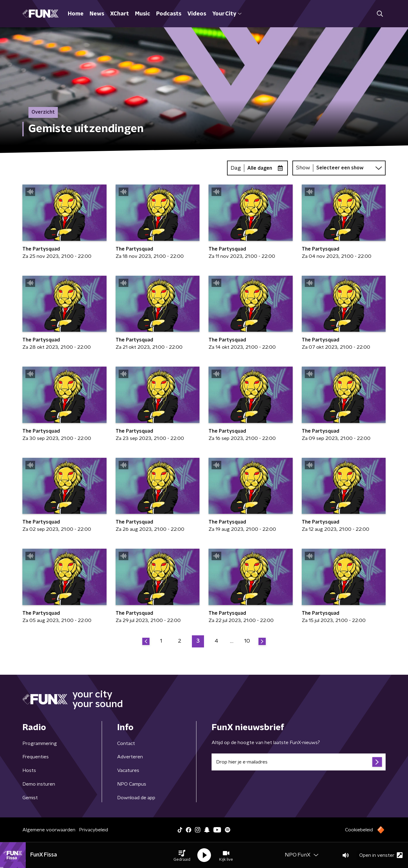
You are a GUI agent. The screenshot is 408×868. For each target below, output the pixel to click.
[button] (182, 855)
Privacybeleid (94, 830)
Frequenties (36, 757)
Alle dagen (260, 168)
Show (303, 168)
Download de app (136, 798)
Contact (126, 743)
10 (247, 641)
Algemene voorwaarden (49, 830)
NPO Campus (132, 784)
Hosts (29, 770)
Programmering (40, 743)
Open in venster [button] (381, 855)
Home (76, 14)
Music (143, 14)
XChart (120, 14)
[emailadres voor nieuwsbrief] (299, 762)
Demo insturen (39, 784)
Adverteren (130, 757)
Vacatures (128, 770)
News (97, 14)
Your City (227, 14)
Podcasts (169, 14)
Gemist (30, 798)
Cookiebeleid (359, 830)
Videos (197, 14)
